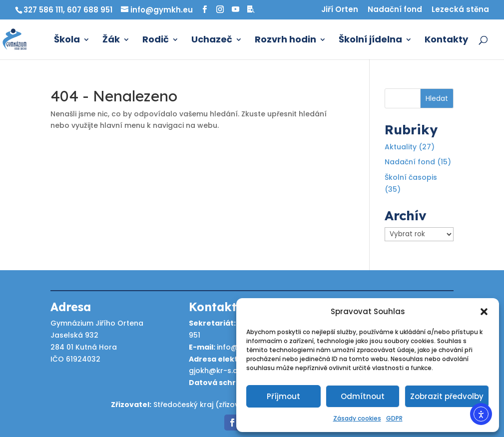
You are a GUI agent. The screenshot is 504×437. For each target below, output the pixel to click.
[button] (484, 312)
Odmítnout (363, 396)
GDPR (394, 418)
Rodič (156, 41)
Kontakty (446, 41)
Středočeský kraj (183, 405)
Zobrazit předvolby (447, 396)
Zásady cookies (357, 418)
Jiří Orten (340, 10)
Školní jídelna (370, 41)
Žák (111, 41)
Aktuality (401, 147)
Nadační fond (395, 10)
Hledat (437, 98)
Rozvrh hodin (285, 41)
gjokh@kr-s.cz (215, 371)
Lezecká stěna (460, 10)
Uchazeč (212, 41)
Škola (67, 41)
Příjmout (283, 396)
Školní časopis (411, 177)
